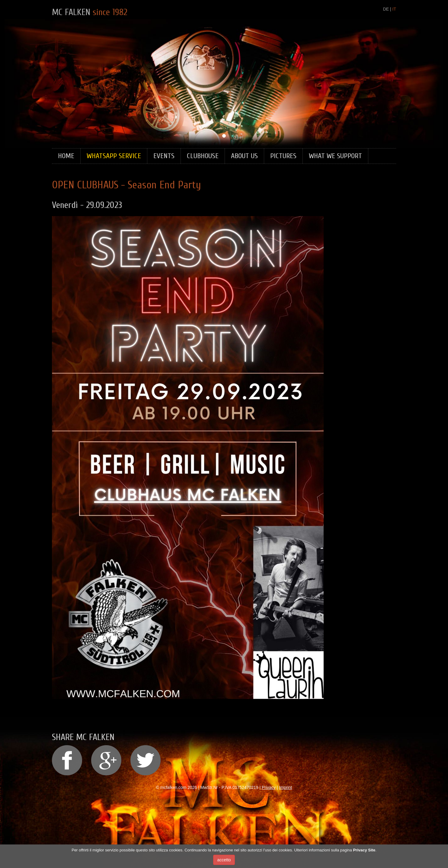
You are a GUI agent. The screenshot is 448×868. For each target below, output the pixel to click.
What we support (335, 156)
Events (164, 156)
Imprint (285, 787)
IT (394, 9)
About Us (244, 156)
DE (386, 9)
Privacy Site (364, 851)
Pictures (283, 156)
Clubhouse (203, 156)
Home (66, 156)
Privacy (269, 787)
